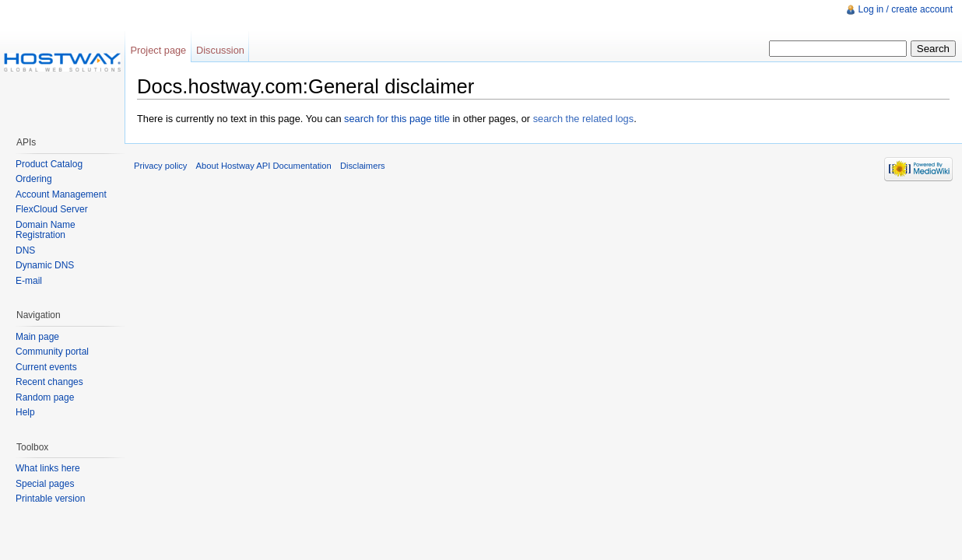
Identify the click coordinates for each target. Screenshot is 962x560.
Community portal (52, 352)
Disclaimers (363, 166)
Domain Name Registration (46, 230)
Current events (46, 367)
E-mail (29, 281)
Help (25, 412)
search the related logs (583, 119)
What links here (48, 468)
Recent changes (49, 382)
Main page (37, 337)
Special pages (45, 484)
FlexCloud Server (52, 209)
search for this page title (397, 119)
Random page (45, 397)
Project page (158, 50)
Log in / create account (906, 9)
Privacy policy (160, 166)
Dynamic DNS (45, 265)
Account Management (61, 194)
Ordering (34, 179)
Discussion (220, 50)
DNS (25, 250)
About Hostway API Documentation (264, 166)
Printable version (50, 499)
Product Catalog (49, 164)
